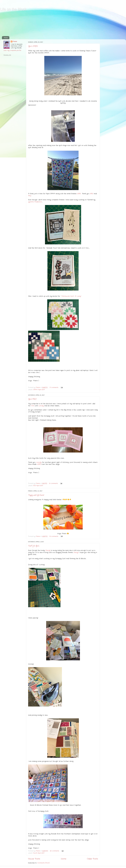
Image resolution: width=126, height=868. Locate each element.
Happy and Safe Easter (36, 495)
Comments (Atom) (43, 863)
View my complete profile (12, 50)
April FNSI (32, 399)
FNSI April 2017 (38, 486)
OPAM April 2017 (39, 390)
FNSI (33, 406)
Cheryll (48, 550)
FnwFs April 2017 (39, 853)
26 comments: (55, 851)
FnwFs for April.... (34, 546)
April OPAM (33, 46)
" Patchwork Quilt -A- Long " (71, 296)
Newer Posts (34, 859)
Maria (15, 42)
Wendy (41, 406)
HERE (79, 194)
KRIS (92, 194)
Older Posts (92, 859)
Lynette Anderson (35, 202)
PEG (30, 196)
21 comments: (54, 483)
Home (6, 38)
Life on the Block (13, 9)
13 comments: (54, 536)
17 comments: (54, 387)
